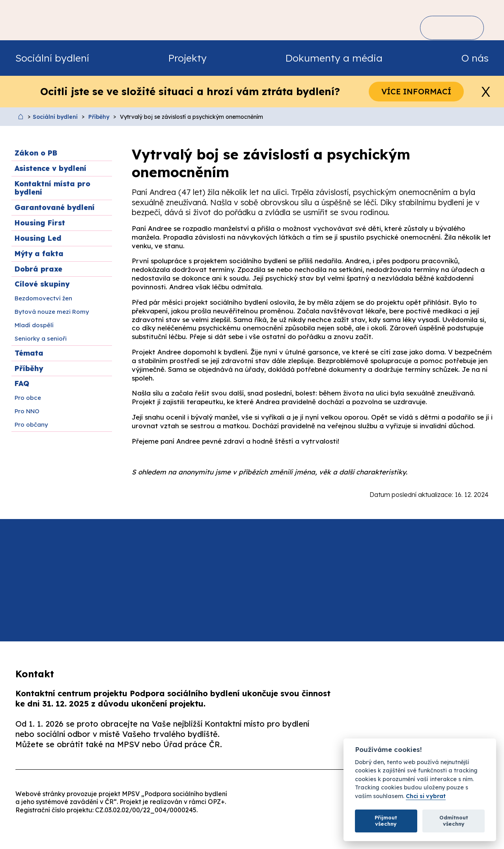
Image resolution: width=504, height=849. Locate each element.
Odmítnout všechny (454, 821)
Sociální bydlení (55, 117)
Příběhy (99, 117)
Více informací (416, 91)
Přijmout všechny (386, 821)
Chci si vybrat (426, 796)
